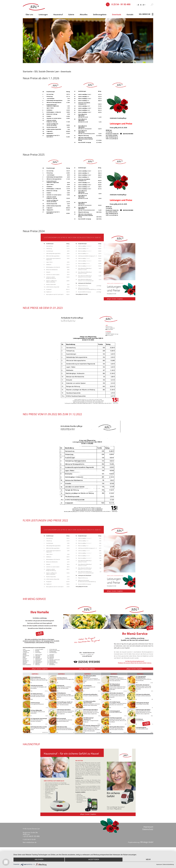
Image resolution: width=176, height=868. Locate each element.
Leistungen (43, 14)
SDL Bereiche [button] (146, 14)
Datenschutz (148, 835)
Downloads (117, 14)
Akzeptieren (94, 860)
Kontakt (130, 14)
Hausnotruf (58, 14)
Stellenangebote (100, 14)
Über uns (29, 14)
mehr (150, 860)
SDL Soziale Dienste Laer (47, 71)
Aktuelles (84, 14)
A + (144, 5)
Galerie (71, 14)
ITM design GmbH (146, 850)
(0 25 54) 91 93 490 (32, 843)
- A (138, 5)
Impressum (148, 832)
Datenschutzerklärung (168, 864)
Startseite (28, 71)
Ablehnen (37, 860)
